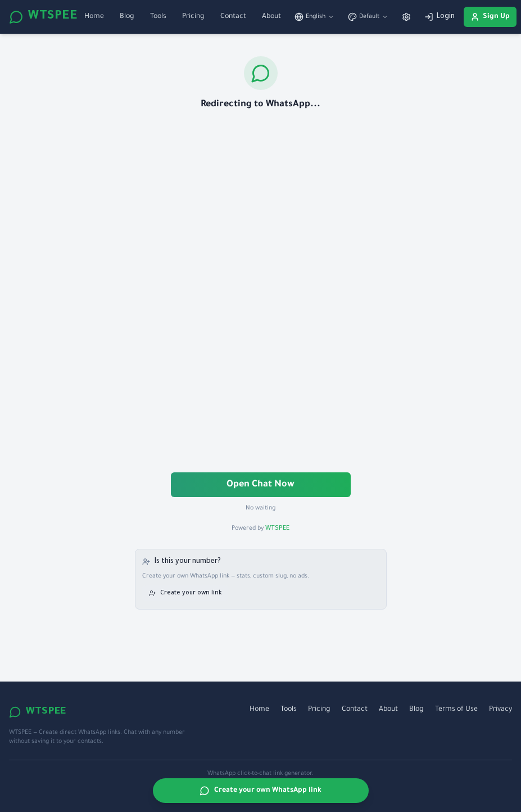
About (271, 17)
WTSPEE (43, 17)
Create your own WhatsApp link (260, 791)
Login (440, 17)
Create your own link (185, 593)
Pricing (193, 17)
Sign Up (490, 17)
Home (94, 17)
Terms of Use (456, 710)
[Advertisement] (261, 292)
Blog (127, 17)
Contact (233, 17)
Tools (158, 17)
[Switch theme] (368, 17)
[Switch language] (314, 17)
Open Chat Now (260, 485)
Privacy (500, 710)
